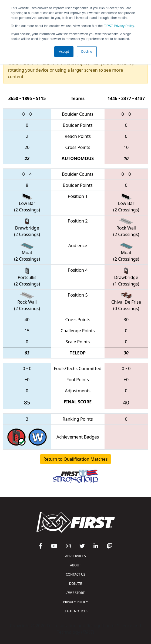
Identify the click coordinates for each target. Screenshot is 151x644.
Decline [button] (87, 52)
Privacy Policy (119, 26)
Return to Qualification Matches (76, 459)
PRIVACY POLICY (76, 602)
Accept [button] (64, 52)
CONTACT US (76, 574)
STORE (75, 593)
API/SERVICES (75, 556)
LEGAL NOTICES (75, 611)
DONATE (75, 584)
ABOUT (75, 565)
